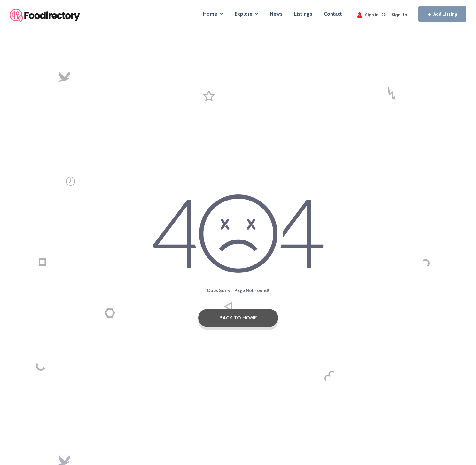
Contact (333, 14)
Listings (303, 14)
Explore (246, 14)
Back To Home (238, 318)
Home (213, 14)
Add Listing (442, 14)
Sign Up (399, 15)
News (276, 14)
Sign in (368, 15)
